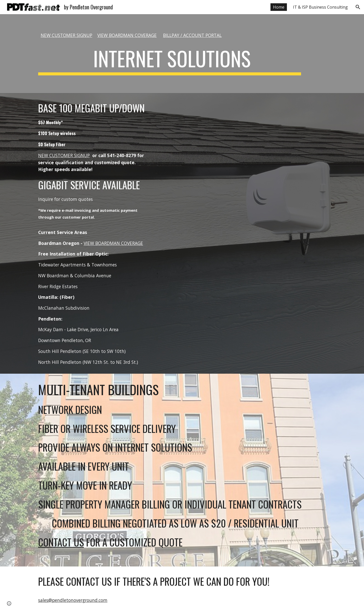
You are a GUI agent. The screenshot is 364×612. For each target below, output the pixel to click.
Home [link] (279, 7)
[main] (170, 35)
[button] (358, 7)
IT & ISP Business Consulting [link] (320, 7)
